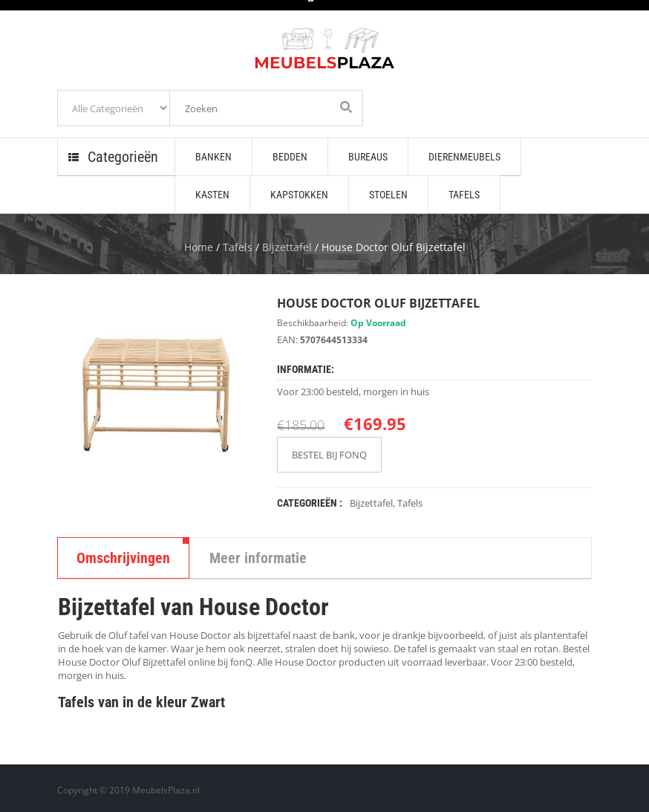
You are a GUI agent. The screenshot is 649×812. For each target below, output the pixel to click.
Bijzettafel (287, 247)
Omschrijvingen (123, 558)
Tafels (238, 247)
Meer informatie (258, 558)
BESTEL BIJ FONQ (329, 455)
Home (199, 247)
